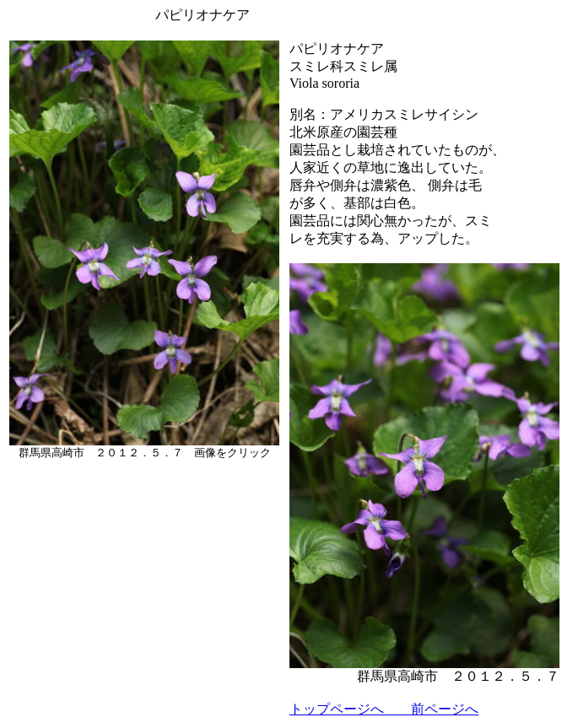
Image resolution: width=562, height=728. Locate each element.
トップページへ (337, 709)
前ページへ (431, 709)
